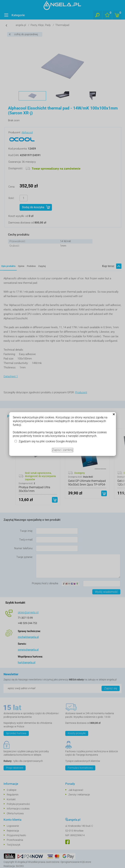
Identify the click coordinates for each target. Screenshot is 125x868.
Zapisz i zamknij (63, 450)
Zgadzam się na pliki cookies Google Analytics (48, 441)
